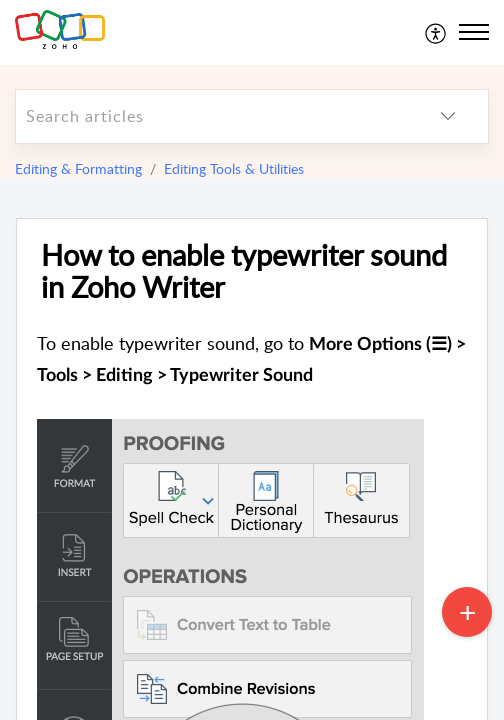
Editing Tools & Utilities (234, 168)
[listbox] (448, 116)
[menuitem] (436, 32)
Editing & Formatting (78, 168)
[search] (212, 116)
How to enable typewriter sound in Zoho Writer (244, 272)
